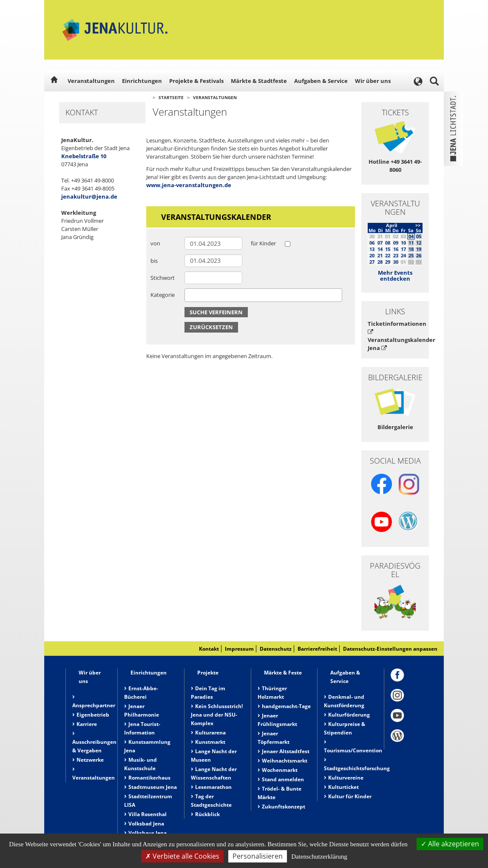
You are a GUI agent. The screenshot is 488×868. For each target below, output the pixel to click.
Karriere (87, 724)
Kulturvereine (346, 778)
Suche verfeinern (216, 312)
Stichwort (163, 278)
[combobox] (263, 295)
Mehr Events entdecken (395, 276)
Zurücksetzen (211, 327)
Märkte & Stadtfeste (259, 81)
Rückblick (207, 814)
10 (403, 243)
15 (388, 249)
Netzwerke (90, 760)
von (155, 243)
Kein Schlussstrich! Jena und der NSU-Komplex (217, 715)
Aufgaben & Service (321, 81)
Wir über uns (373, 81)
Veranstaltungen (91, 81)
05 (419, 236)
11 (411, 243)
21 (380, 255)
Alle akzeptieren (450, 844)
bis (154, 261)
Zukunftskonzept (284, 807)
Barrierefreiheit (317, 649)
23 (396, 255)
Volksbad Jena (146, 824)
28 (380, 262)
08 (388, 243)
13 (372, 249)
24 (403, 255)
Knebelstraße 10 (84, 156)
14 (380, 249)
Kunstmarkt (210, 742)
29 (388, 262)
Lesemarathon (213, 787)
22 (388, 255)
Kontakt (209, 649)
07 (380, 243)
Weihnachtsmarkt (285, 761)
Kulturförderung (349, 715)
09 (396, 243)
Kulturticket (343, 787)
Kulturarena (210, 733)
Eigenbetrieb (93, 715)
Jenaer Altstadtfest (286, 751)
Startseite (171, 97)
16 (396, 249)
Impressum (239, 649)
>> (418, 225)
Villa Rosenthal (148, 814)
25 (411, 255)
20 (372, 255)
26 (419, 255)
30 (396, 262)
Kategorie (163, 295)
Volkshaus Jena (148, 833)
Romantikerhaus (149, 778)
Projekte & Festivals (196, 81)
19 (419, 249)
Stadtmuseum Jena (153, 787)
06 (372, 243)
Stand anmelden (283, 779)
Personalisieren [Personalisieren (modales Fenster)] (258, 856)
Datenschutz (276, 649)
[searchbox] (189, 295)
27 (372, 262)
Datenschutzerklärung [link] (319, 857)
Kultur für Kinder (350, 796)
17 (403, 249)
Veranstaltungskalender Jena (395, 344)
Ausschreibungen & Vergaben (94, 746)
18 (411, 249)
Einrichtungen (142, 81)
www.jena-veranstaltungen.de (189, 185)
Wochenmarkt (280, 770)
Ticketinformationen (395, 327)
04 (411, 236)
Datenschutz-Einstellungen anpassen (390, 649)
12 (419, 243)
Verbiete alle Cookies (182, 856)
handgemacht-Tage (286, 706)
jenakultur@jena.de (89, 196)
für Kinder (263, 243)
